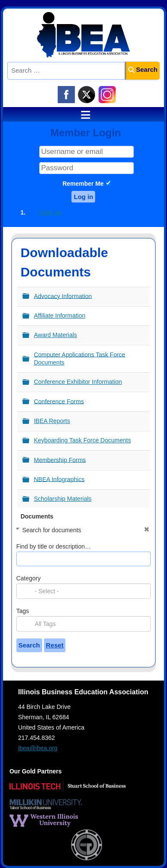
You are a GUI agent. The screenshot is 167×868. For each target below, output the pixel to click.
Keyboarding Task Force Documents (82, 440)
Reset (55, 645)
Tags (23, 611)
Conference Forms (59, 401)
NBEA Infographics (59, 479)
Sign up (49, 212)
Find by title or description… (54, 546)
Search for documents (52, 530)
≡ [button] (81, 115)
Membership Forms (60, 460)
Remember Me (83, 184)
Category (29, 578)
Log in (83, 197)
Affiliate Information (60, 316)
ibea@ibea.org (38, 748)
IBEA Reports (52, 421)
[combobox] (84, 591)
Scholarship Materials (63, 499)
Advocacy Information (63, 296)
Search (143, 69)
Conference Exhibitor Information (78, 382)
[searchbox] (94, 591)
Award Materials (56, 335)
